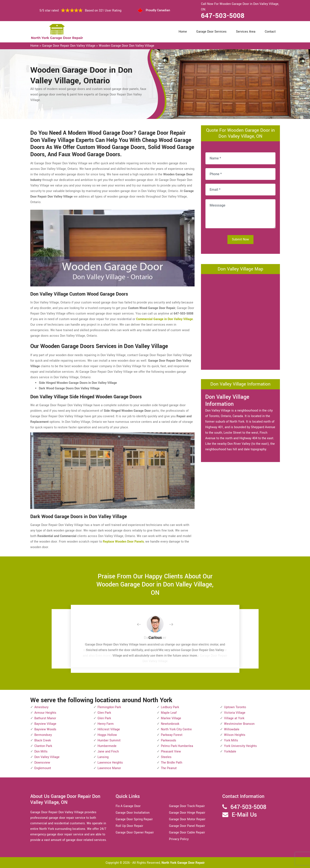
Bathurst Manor (45, 718)
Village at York (234, 718)
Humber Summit (109, 740)
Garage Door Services (211, 32)
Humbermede (107, 746)
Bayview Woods (45, 729)
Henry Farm (106, 724)
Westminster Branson (239, 724)
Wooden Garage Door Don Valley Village (127, 46)
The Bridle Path (172, 763)
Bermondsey (43, 735)
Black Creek (43, 740)
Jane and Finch (108, 752)
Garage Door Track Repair (187, 806)
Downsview (42, 763)
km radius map (240, 321)
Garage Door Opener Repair (135, 833)
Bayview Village (45, 724)
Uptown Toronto (235, 707)
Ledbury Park (170, 707)
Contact (270, 32)
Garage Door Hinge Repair (187, 813)
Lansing (103, 757)
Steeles (166, 757)
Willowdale (232, 729)
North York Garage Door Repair (183, 863)
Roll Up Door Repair (129, 826)
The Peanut (169, 768)
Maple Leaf (169, 713)
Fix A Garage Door (128, 806)
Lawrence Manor (109, 768)
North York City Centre (176, 729)
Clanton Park (43, 746)
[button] (142, 625)
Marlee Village (171, 718)
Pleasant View (171, 752)
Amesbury (41, 707)
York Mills (231, 740)
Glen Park (104, 713)
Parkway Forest (172, 735)
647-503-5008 (223, 16)
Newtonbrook (170, 724)
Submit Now (240, 239)
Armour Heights (45, 713)
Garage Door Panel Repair (187, 826)
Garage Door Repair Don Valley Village (69, 46)
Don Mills (41, 752)
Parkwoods (169, 740)
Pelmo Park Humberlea (177, 746)
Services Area (246, 32)
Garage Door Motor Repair (187, 819)
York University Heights (240, 746)
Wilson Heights (235, 735)
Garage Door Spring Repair (134, 819)
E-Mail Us (244, 815)
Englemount (43, 768)
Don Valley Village (47, 757)
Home (183, 32)
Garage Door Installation (133, 813)
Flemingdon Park (109, 707)
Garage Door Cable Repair (187, 833)
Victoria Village (235, 713)
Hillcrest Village (109, 729)
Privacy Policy (179, 839)
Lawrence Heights (110, 763)
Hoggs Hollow (107, 735)
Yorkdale (230, 752)
